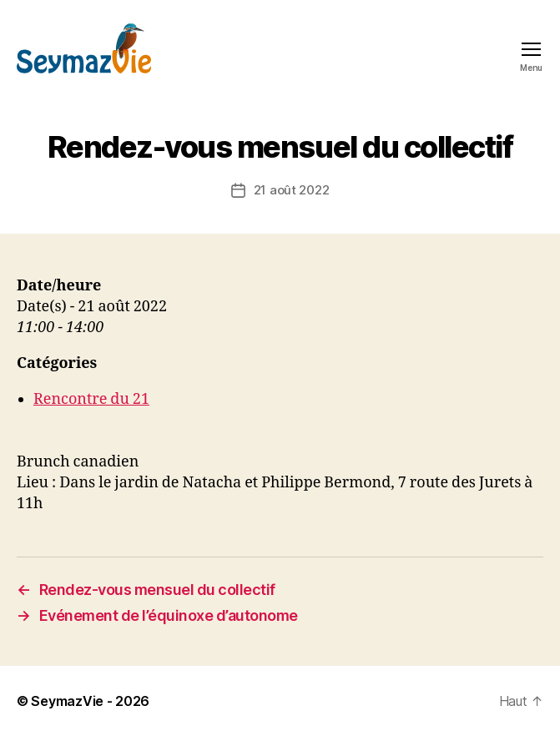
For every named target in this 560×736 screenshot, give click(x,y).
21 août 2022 (292, 190)
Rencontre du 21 (91, 399)
